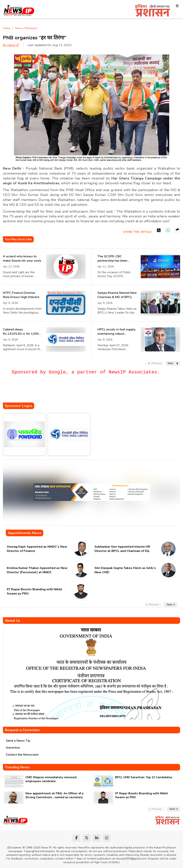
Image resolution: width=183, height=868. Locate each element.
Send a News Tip (18, 741)
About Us (13, 621)
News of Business (26, 28)
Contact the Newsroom (22, 755)
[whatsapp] (107, 838)
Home (7, 28)
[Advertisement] (74, 391)
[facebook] (76, 838)
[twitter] (87, 838)
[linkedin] (97, 838)
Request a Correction (22, 730)
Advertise (13, 748)
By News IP (11, 45)
